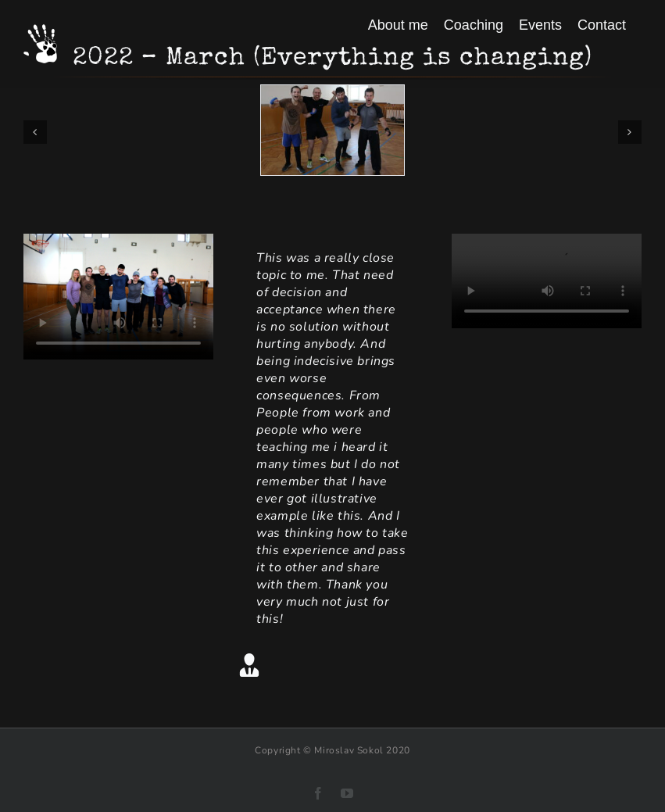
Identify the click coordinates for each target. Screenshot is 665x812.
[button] (35, 132)
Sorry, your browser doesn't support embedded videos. (118, 297)
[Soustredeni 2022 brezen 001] (332, 94)
